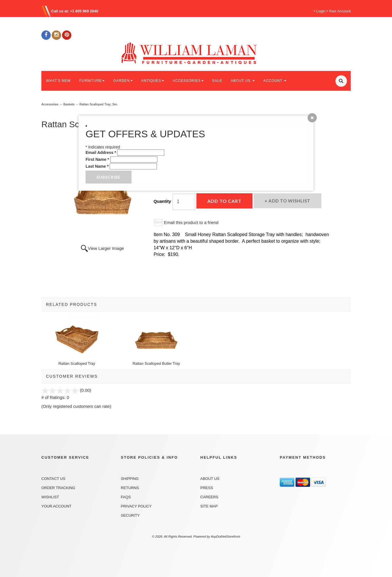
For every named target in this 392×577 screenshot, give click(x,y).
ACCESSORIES (188, 81)
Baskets (69, 104)
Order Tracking (58, 488)
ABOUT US (243, 81)
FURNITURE (92, 81)
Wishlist (50, 497)
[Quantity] (184, 202)
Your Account (340, 11)
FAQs (126, 497)
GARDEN (123, 81)
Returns (130, 488)
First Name (97, 159)
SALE (217, 81)
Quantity (162, 201)
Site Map (209, 506)
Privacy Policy (136, 506)
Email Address (101, 153)
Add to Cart (224, 201)
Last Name (97, 166)
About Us (210, 479)
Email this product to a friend (191, 222)
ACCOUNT (275, 81)
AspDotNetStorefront (225, 537)
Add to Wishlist (289, 201)
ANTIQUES (153, 81)
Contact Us (53, 479)
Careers (209, 497)
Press (207, 488)
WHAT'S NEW (58, 81)
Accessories (50, 104)
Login (321, 11)
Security (130, 515)
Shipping (130, 479)
